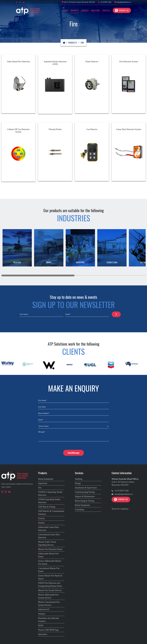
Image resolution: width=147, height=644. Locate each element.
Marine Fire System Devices (50, 590)
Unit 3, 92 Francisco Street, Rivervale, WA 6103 (78, 2)
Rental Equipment (46, 479)
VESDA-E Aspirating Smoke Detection (50, 494)
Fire (40, 488)
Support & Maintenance (85, 496)
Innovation (43, 634)
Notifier (41, 523)
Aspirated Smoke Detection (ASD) (55, 63)
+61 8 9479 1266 (106, 2)
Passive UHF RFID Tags (48, 630)
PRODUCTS (73, 43)
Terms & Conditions (120, 509)
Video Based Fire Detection (18, 62)
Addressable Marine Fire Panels (48, 555)
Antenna (42, 614)
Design (78, 483)
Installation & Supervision (86, 488)
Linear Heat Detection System (129, 129)
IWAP (41, 626)
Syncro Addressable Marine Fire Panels (50, 562)
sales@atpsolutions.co (124, 2)
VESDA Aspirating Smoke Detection (49, 501)
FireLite (41, 518)
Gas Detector (92, 129)
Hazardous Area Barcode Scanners (48, 620)
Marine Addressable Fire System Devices (48, 596)
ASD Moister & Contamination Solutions (51, 513)
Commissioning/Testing (85, 492)
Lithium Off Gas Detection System (18, 131)
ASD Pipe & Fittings (47, 507)
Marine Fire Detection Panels (50, 549)
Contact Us (122, 10)
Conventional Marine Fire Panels (49, 570)
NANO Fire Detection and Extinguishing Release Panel (50, 585)
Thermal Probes (55, 129)
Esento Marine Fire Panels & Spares (50, 577)
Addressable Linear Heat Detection (48, 529)
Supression (43, 483)
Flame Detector (92, 62)
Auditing (79, 479)
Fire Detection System (129, 62)
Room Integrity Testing (84, 501)
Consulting (79, 510)
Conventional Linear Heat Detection (49, 536)
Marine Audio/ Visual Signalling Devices (47, 543)
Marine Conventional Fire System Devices (49, 604)
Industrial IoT (44, 609)
